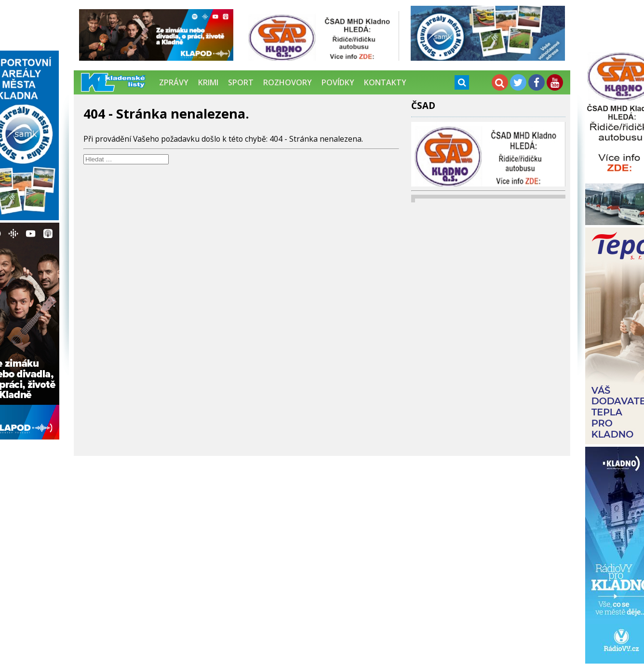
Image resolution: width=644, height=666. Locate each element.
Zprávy (174, 82)
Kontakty (385, 82)
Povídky (338, 82)
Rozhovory (288, 82)
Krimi (208, 82)
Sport (241, 82)
